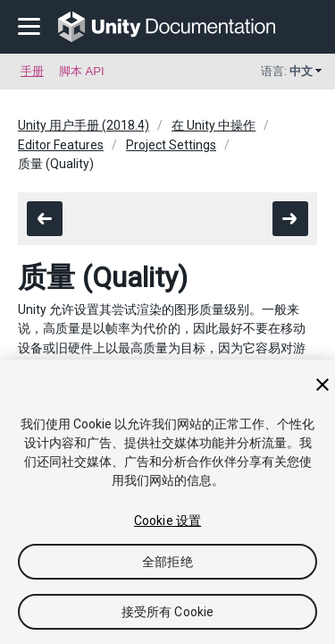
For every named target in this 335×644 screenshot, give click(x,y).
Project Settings (171, 145)
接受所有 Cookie (168, 612)
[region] (167, 502)
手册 (32, 71)
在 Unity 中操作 (214, 125)
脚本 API (82, 71)
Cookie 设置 (167, 521)
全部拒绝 (167, 562)
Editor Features (61, 145)
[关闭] (322, 385)
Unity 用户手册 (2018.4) (84, 125)
